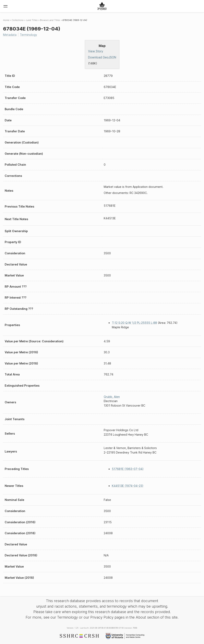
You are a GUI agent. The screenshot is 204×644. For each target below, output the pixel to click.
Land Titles (32, 20)
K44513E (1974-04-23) (128, 486)
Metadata (10, 35)
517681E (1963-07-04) (128, 469)
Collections (18, 20)
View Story (96, 51)
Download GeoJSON (102, 57)
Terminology (28, 35)
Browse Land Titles (50, 20)
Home (6, 20)
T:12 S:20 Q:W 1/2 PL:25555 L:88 (134, 323)
